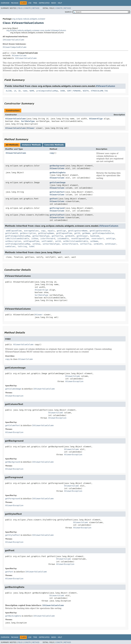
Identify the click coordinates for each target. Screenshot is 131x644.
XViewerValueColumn (15, 119)
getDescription (28, 233)
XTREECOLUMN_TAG (99, 91)
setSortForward (70, 244)
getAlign (61, 231)
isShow (35, 239)
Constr (27, 8)
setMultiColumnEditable (75, 241)
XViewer (31, 128)
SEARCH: (68, 12)
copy (52, 153)
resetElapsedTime (80, 239)
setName (94, 241)
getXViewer (82, 236)
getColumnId (11, 233)
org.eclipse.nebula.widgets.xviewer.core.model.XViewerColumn (36, 30)
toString (22, 246)
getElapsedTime (64, 233)
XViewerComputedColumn (15, 47)
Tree (35, 3)
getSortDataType (41, 236)
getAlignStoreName (78, 231)
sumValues (10, 246)
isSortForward (48, 239)
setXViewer (111, 244)
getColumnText (57, 192)
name (25, 91)
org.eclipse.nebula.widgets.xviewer (29, 19)
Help (60, 3)
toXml (32, 246)
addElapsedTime (14, 231)
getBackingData (58, 173)
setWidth (98, 244)
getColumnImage (58, 182)
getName (86, 233)
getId (77, 233)
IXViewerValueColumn (13, 40)
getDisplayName (46, 233)
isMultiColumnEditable (17, 239)
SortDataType (28, 121)
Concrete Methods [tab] (54, 145)
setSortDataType (51, 244)
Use (30, 3)
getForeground (57, 208)
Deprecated (44, 3)
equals (51, 231)
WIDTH (86, 91)
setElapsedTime (31, 241)
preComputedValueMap (47, 91)
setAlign (111, 239)
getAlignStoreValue (100, 231)
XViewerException (74, 381)
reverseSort (98, 239)
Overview (5, 3)
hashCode (95, 236)
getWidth (70, 236)
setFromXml (47, 241)
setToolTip (86, 244)
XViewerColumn (19, 55)
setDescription (13, 241)
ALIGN (9, 91)
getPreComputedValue (103, 233)
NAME (32, 91)
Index (54, 3)
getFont (54, 199)
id (15, 91)
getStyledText (57, 215)
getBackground (57, 166)
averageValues (31, 231)
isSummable (63, 239)
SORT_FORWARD (74, 91)
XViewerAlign (96, 119)
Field (20, 8)
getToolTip (57, 236)
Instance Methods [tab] (31, 145)
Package (15, 3)
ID (19, 91)
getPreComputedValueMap (18, 236)
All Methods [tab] (12, 145)
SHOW (62, 91)
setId (58, 241)
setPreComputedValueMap (18, 244)
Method (36, 8)
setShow (36, 244)
